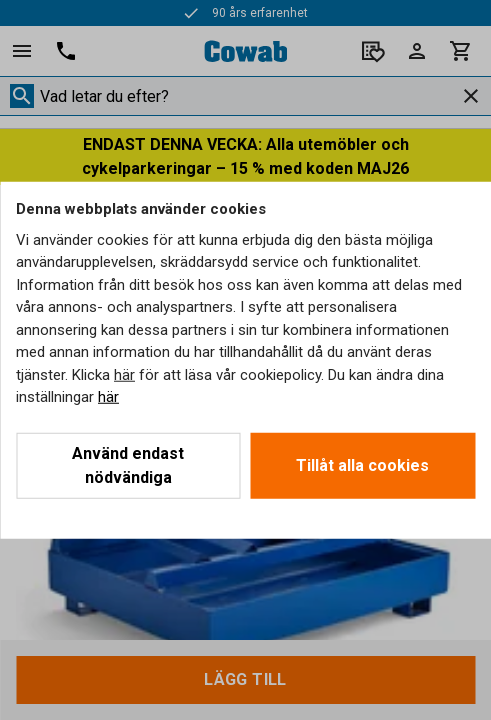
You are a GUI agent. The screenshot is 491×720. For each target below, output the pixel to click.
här (124, 374)
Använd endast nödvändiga (128, 464)
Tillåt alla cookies (362, 464)
